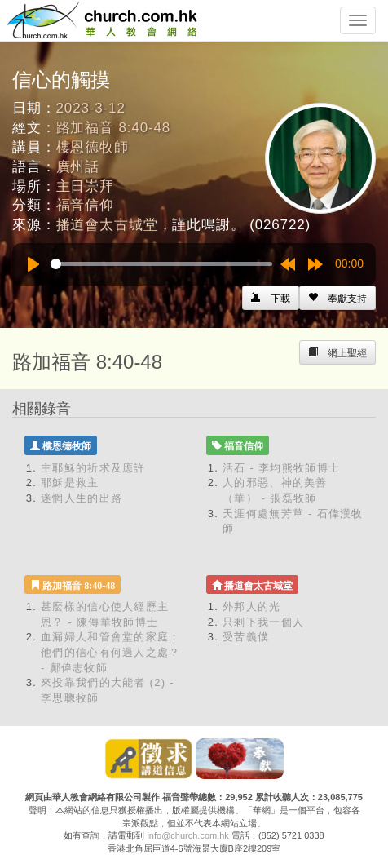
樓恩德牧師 (93, 147)
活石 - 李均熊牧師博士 (281, 468)
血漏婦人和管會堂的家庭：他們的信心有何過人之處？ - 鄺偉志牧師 (111, 652)
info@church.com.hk (187, 835)
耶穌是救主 (70, 483)
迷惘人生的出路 (82, 498)
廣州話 (78, 167)
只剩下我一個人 (263, 622)
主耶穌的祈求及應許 (93, 468)
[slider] (161, 264)
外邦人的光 (252, 607)
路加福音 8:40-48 (114, 128)
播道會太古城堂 (107, 225)
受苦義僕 (246, 637)
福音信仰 (85, 205)
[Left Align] (337, 298)
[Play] (33, 264)
